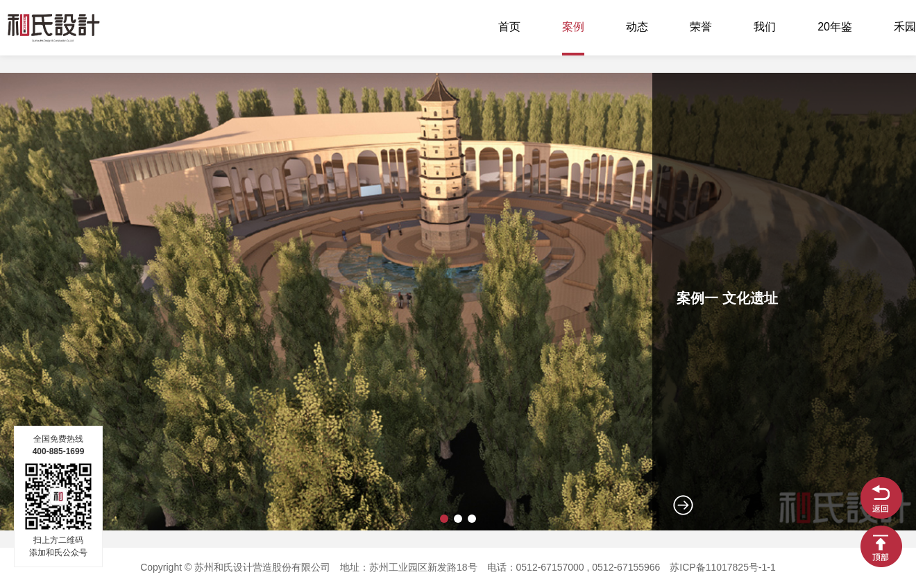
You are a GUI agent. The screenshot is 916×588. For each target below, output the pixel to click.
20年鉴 (835, 27)
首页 (509, 27)
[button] (444, 519)
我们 (765, 27)
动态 (637, 27)
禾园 (905, 27)
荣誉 (701, 27)
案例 (573, 27)
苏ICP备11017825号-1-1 (723, 568)
